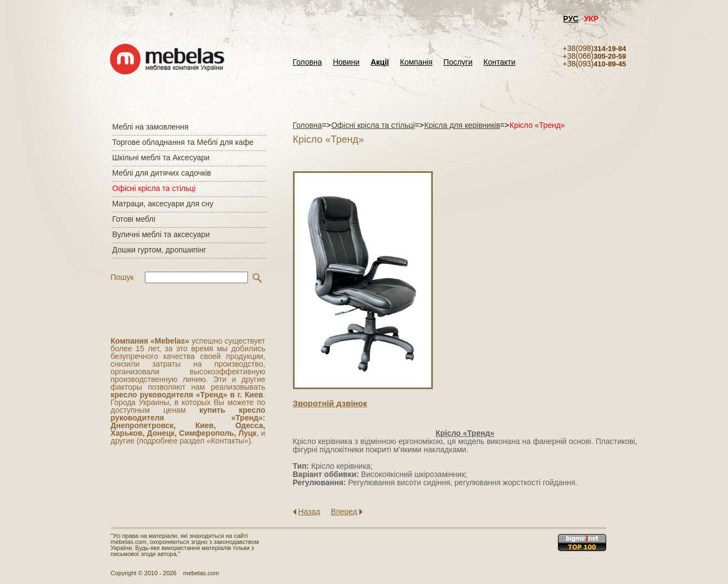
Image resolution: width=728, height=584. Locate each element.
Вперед (344, 512)
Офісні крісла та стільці (154, 188)
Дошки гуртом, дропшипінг (159, 250)
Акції (380, 62)
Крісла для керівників (462, 125)
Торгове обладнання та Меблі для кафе (183, 142)
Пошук (122, 277)
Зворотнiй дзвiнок (330, 403)
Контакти (499, 62)
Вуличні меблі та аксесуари (161, 234)
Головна (307, 62)
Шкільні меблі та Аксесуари (161, 158)
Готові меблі (134, 219)
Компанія (416, 62)
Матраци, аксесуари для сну (163, 204)
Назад (309, 512)
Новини (346, 62)
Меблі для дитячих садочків (162, 173)
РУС (571, 19)
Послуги (458, 62)
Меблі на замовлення (151, 127)
